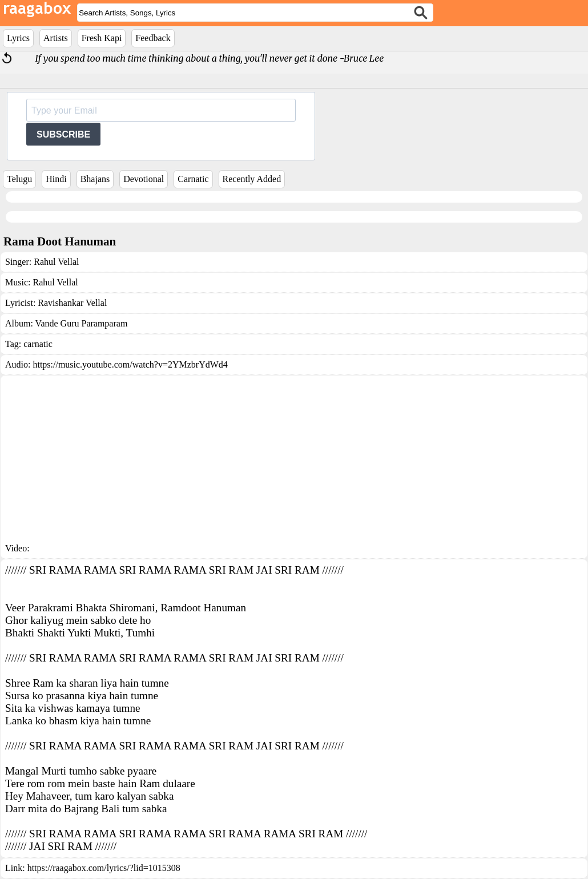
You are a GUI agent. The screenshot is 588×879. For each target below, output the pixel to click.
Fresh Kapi (102, 38)
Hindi (56, 179)
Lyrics (18, 38)
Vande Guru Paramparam (82, 323)
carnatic (38, 344)
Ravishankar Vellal (72, 303)
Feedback (153, 38)
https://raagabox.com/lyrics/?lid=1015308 (104, 868)
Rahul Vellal (56, 262)
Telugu (19, 179)
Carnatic (193, 179)
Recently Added (252, 179)
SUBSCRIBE (63, 134)
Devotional (144, 179)
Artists (56, 38)
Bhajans (95, 179)
